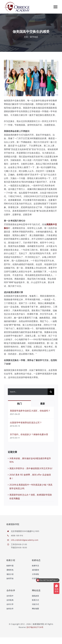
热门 (19, 404)
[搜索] (51, 392)
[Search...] (28, 392)
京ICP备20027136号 (35, 627)
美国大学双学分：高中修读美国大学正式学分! (31, 468)
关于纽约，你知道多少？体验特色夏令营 (29, 434)
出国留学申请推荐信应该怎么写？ (26, 423)
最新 (42, 404)
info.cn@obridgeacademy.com (25, 540)
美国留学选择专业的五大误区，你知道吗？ (30, 411)
